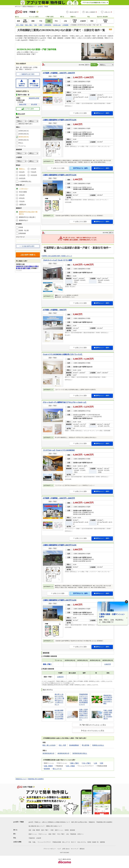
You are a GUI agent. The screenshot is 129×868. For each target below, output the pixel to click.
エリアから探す (28, 109)
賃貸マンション (59, 830)
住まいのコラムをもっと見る (94, 731)
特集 (30, 842)
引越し (34, 842)
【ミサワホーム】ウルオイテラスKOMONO (59, 450)
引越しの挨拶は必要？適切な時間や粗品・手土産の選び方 (108, 714)
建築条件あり (24, 220)
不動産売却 (32, 838)
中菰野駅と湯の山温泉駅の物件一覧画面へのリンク (57, 256)
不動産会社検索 (57, 842)
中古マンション (43, 834)
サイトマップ (75, 849)
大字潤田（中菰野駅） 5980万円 (55, 310)
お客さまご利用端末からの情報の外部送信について (56, 822)
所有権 (21, 227)
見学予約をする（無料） (80, 168)
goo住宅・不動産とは (35, 822)
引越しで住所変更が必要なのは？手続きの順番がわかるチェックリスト (83, 714)
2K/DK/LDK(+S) (24, 134)
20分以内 (22, 178)
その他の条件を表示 (27, 246)
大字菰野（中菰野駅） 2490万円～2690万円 (59, 73)
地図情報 (102, 842)
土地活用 (39, 838)
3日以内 (22, 198)
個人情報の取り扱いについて (37, 826)
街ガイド (74, 842)
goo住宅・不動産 (19, 822)
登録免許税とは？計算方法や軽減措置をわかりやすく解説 (108, 699)
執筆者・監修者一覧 (93, 842)
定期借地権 (22, 233)
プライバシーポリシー (50, 849)
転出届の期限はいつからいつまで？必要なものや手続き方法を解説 (59, 714)
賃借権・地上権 (24, 230)
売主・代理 (62, 745)
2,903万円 (108, 664)
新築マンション (33, 834)
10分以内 (22, 175)
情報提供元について (21, 779)
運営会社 (82, 849)
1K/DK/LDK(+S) (24, 131)
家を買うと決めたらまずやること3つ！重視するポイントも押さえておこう (59, 699)
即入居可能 (86, 745)
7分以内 (33, 172)
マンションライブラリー (44, 842)
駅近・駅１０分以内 (49, 745)
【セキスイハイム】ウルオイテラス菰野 (57, 260)
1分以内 (33, 169)
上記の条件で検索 (28, 255)
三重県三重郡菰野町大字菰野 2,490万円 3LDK (60, 175)
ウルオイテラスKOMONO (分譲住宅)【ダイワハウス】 (63, 354)
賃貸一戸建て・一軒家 (47, 830)
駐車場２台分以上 (98, 745)
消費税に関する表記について (54, 826)
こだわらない (24, 189)
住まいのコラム (82, 842)
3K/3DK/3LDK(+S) (48, 753)
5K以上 (21, 143)
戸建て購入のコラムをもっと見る (94, 725)
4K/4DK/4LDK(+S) (63, 753)
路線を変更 (23, 104)
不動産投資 (73, 834)
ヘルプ (59, 849)
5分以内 (22, 172)
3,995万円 (60, 677)
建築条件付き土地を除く (27, 217)
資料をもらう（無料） (102, 113)
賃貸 (102, 763)
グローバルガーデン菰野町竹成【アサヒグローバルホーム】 (65, 402)
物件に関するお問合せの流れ (79, 822)
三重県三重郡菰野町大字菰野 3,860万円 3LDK (60, 120)
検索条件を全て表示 (28, 74)
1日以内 (22, 195)
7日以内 (22, 201)
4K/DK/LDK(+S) (24, 140)
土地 (96, 763)
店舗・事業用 (48, 766)
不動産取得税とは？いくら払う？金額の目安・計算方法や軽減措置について (83, 699)
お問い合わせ (66, 849)
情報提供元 (92, 822)
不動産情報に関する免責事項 (36, 779)
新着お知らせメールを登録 (34, 83)
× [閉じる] (126, 602)
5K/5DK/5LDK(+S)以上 (80, 753)
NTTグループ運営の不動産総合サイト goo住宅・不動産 (32, 7)
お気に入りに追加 (80, 113)
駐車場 (67, 830)
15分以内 (34, 175)
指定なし (22, 169)
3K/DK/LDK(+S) (24, 137)
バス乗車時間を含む (25, 181)
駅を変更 (34, 104)
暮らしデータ (57, 769)
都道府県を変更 (34, 98)
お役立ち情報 (17, 842)
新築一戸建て (75, 763)
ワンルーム (22, 146)
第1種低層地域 (74, 745)
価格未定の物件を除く (26, 124)
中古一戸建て (87, 763)
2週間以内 (23, 205)
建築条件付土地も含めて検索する (28, 213)
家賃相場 (47, 769)
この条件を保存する (22, 83)
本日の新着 (23, 192)
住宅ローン (81, 834)
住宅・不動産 (70, 766)
